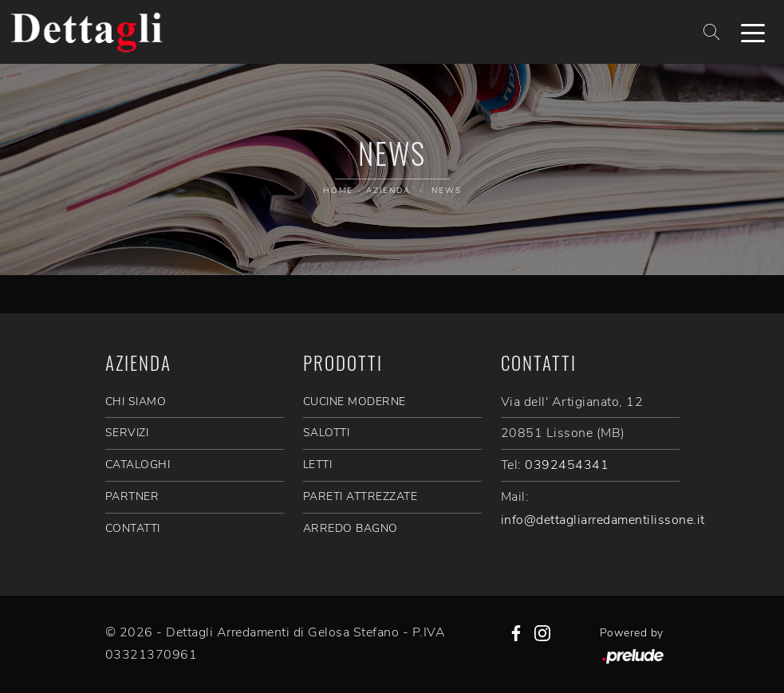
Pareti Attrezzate (360, 496)
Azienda (388, 191)
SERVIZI (127, 433)
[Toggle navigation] (753, 32)
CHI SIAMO (136, 402)
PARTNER (132, 496)
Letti (318, 465)
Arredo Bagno (351, 528)
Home (338, 191)
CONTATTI (133, 528)
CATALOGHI (138, 465)
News (447, 191)
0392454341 (567, 465)
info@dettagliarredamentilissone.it (603, 520)
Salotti (327, 433)
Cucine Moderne (355, 402)
